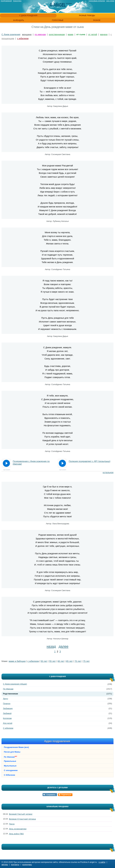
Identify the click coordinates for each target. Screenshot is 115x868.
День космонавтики (18, 829)
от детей (93, 34)
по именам (40, 34)
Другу (6, 699)
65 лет (69, 661)
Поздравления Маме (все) (16, 747)
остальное (108, 472)
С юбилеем (8, 728)
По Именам (8, 689)
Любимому (8, 708)
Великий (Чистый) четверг (21, 814)
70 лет (78, 661)
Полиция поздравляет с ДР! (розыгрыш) (90, 461)
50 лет (44, 661)
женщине (27, 34)
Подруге (7, 704)
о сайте (102, 862)
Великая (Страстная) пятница (22, 819)
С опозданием (11, 770)
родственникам (57, 34)
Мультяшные (10, 766)
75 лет (86, 661)
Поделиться (66, 795)
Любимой (7, 713)
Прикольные (10, 761)
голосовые (58, 20)
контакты (15, 864)
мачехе (104, 34)
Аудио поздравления (57, 741)
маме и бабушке (17, 661)
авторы (5, 864)
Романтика (17, 1)
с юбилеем (23, 38)
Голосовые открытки (97, 1)
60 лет (61, 661)
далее (64, 646)
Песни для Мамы (12, 752)
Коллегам (7, 718)
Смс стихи (110, 1)
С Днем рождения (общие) (15, 684)
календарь (19, 20)
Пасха (12, 824)
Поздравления (6, 1)
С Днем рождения (11, 34)
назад (51, 646)
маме (71, 34)
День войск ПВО (16, 834)
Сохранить (51, 795)
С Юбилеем (9, 775)
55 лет (52, 661)
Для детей (8, 723)
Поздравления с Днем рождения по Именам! (31, 463)
